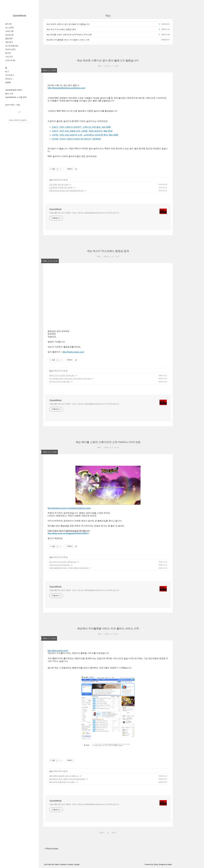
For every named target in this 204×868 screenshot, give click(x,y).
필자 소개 (9, 94)
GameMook (19, 16)
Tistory (156, 864)
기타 (9, 57)
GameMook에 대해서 (14, 90)
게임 (9, 42)
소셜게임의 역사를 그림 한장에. (61, 187)
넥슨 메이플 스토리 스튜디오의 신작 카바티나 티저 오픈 (69, 35)
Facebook (63, 864)
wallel (170, 864)
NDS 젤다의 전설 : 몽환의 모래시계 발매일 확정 (67, 779)
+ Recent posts (51, 849)
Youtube (70, 864)
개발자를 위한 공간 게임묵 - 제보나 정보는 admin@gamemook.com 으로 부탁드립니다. (85, 213)
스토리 (9, 31)
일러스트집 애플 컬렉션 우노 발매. (62, 782)
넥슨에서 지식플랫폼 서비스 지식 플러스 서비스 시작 (68, 40)
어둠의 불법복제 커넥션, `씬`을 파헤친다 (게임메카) (68, 568)
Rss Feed (48, 864)
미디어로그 (10, 75)
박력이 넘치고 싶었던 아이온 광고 (62, 375)
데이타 (10, 49)
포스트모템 (12, 46)
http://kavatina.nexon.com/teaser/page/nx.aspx (69, 508)
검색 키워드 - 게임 (13, 105)
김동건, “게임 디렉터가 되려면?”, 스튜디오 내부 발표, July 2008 (81, 127)
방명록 (8, 82)
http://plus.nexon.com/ (58, 651)
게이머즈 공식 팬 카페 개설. (60, 382)
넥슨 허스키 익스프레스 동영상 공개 (61, 29)
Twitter (57, 864)
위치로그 (9, 79)
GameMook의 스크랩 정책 (16, 97)
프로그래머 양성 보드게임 (59, 185)
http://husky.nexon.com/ (73, 352)
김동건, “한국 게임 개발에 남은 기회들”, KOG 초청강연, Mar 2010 (82, 131)
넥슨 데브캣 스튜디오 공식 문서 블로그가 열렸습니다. (68, 24)
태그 (7, 71)
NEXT (114, 832)
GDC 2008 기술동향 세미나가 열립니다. (64, 776)
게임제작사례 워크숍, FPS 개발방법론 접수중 (66, 191)
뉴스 (9, 28)
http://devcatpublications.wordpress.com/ (66, 88)
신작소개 (10, 60)
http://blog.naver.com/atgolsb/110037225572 (68, 533)
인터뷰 (9, 35)
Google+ (77, 864)
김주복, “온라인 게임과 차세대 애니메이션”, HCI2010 (76, 139)
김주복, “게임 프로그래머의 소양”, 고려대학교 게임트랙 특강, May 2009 (85, 135)
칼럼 (9, 38)
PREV (102, 832)
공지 (8, 24)
